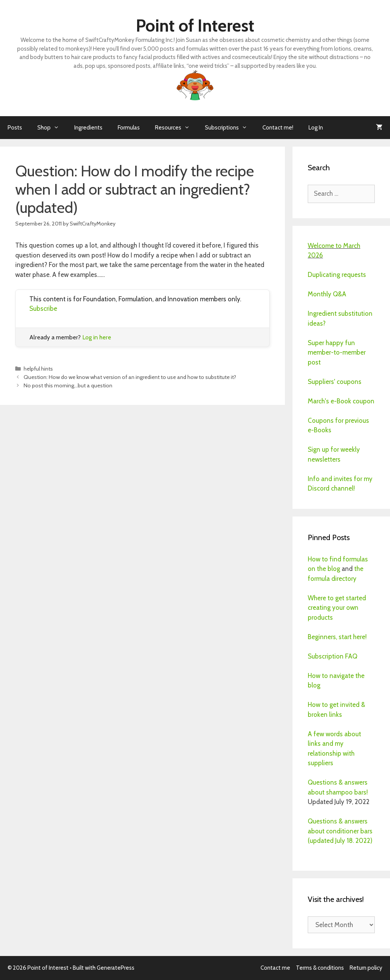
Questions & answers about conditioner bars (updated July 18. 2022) (340, 831)
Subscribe (43, 309)
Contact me (275, 968)
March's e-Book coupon (341, 401)
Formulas (129, 128)
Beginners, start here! (337, 637)
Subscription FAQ (332, 656)
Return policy (366, 968)
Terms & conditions (320, 968)
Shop (52, 128)
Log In (316, 128)
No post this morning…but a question (68, 385)
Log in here (97, 337)
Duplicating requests (337, 275)
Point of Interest (195, 26)
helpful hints (38, 369)
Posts (15, 128)
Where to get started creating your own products (337, 608)
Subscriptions (230, 128)
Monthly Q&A (327, 294)
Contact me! (278, 128)
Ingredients (88, 128)
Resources (176, 128)
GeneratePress (116, 968)
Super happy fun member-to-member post (337, 353)
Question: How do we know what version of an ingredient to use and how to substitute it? (130, 377)
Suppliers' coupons (335, 382)
